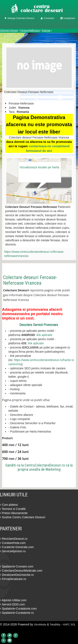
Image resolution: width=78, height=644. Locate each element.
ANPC (66, 625)
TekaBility (55, 625)
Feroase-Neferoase (30, 30)
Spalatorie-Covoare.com (17, 566)
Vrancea (46, 30)
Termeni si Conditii (13, 509)
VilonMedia (40, 625)
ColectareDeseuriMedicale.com (21, 571)
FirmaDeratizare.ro (13, 579)
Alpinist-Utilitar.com (13, 600)
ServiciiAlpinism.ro (13, 551)
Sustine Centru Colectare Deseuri (23, 517)
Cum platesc (9, 505)
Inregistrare (68, 18)
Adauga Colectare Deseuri (19, 18)
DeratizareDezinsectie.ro (17, 575)
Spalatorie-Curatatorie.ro (17, 613)
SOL (73, 625)
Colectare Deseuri (9, 30)
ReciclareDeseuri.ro (14, 539)
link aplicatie (44, 335)
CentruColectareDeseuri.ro (45, 465)
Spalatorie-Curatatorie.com (18, 609)
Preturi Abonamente (14, 513)
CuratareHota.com (13, 543)
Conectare (48, 18)
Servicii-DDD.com (12, 604)
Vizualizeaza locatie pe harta (39, 167)
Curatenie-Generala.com (17, 547)
